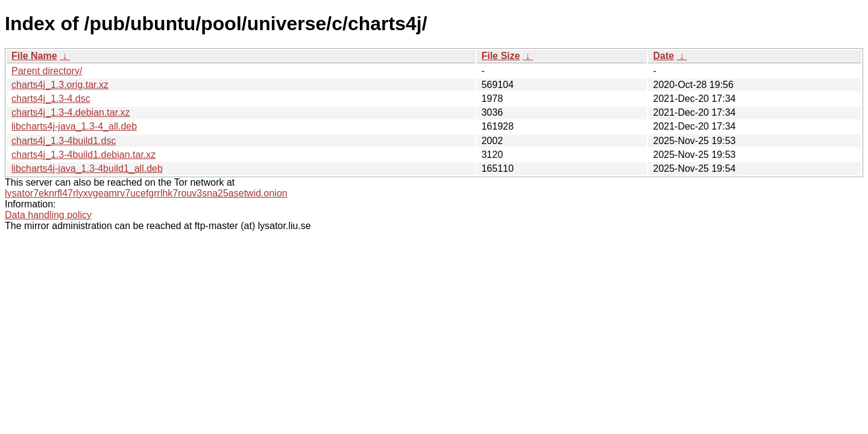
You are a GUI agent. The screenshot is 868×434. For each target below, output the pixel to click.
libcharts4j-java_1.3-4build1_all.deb (87, 168)
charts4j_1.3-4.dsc (51, 99)
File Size (501, 56)
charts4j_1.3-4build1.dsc (64, 141)
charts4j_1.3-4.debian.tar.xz (71, 112)
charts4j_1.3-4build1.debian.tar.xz (83, 155)
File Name (34, 56)
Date (663, 56)
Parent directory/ (47, 71)
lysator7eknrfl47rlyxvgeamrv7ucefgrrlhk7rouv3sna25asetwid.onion (146, 193)
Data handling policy (48, 215)
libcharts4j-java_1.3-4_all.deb (74, 126)
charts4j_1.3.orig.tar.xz (60, 85)
